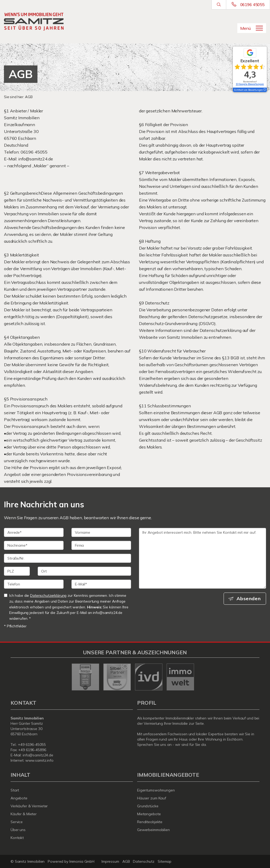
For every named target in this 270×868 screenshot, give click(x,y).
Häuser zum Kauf (152, 798)
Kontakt (17, 838)
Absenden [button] (249, 599)
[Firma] (101, 545)
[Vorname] (101, 532)
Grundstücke (148, 806)
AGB (126, 861)
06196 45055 (252, 5)
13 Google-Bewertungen (250, 84)
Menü (245, 28)
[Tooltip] (264, 90)
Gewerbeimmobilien (153, 830)
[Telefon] (34, 584)
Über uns (18, 830)
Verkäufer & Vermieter (29, 806)
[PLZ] (17, 571)
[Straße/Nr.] (67, 558)
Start (15, 790)
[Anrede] (34, 532)
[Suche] (219, 5)
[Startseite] (34, 22)
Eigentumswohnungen (156, 790)
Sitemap (165, 861)
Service (17, 822)
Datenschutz (144, 861)
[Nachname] (34, 545)
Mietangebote (149, 814)
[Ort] (84, 571)
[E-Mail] (101, 584)
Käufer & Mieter (24, 814)
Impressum (110, 861)
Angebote (19, 798)
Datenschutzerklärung (48, 595)
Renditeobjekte (150, 822)
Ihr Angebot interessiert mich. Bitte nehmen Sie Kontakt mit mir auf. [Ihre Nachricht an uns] (202, 558)
